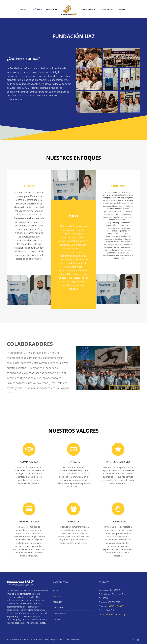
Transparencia (88, 9)
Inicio (23, 9)
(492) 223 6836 (116, 606)
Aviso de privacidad (54, 639)
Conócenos (36, 9)
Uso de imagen (74, 639)
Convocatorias (107, 9)
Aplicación (51, 9)
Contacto (123, 9)
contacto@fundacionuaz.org (112, 614)
